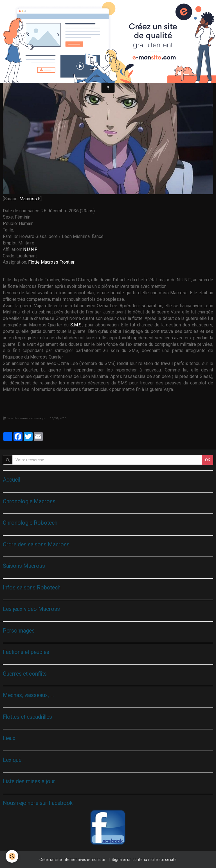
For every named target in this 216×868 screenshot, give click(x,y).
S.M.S (76, 325)
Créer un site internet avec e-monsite (72, 860)
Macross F (30, 199)
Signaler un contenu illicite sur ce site (144, 860)
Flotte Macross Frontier (51, 262)
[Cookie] (12, 856)
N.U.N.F (30, 249)
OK (208, 460)
